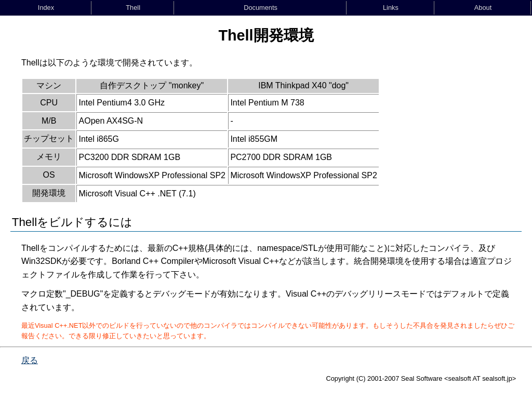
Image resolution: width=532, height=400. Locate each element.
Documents (261, 8)
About (483, 8)
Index (46, 8)
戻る (30, 360)
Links (391, 8)
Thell (133, 8)
